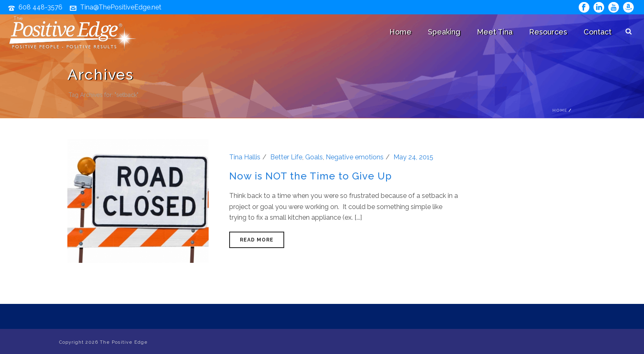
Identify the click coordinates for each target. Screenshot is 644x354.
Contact (598, 32)
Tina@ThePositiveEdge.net (121, 7)
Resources (548, 32)
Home (400, 32)
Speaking (444, 32)
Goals (314, 157)
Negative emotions (355, 157)
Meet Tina (495, 32)
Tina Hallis (245, 157)
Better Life (286, 157)
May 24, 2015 (413, 157)
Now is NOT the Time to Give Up (310, 176)
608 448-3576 (40, 7)
